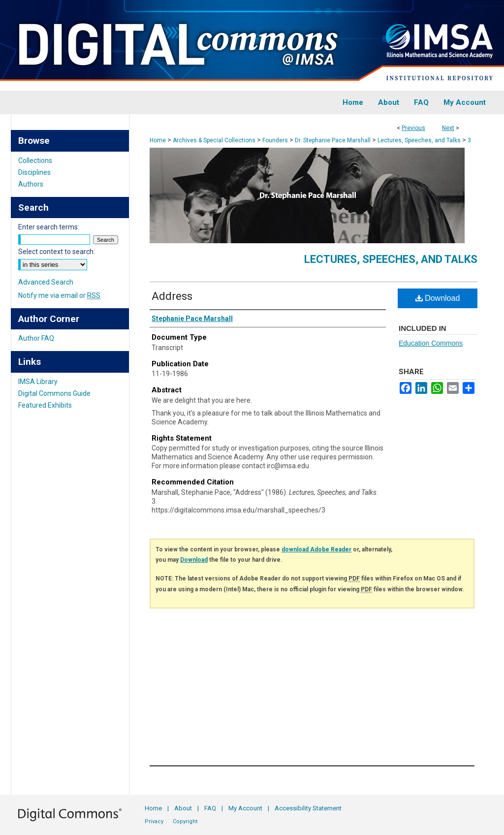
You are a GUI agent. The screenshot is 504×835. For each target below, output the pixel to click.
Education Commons (431, 343)
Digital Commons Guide (54, 393)
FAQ (210, 808)
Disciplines (34, 172)
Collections (35, 161)
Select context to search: (57, 252)
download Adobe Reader (316, 549)
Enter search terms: (49, 227)
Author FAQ (36, 338)
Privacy (154, 821)
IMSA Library (38, 382)
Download (438, 298)
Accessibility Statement (308, 808)
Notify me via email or (59, 295)
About (183, 808)
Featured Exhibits (45, 405)
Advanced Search (46, 282)
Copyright (185, 821)
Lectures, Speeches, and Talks (419, 140)
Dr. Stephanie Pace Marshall (333, 140)
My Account (245, 808)
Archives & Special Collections (214, 140)
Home (158, 140)
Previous (413, 128)
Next (448, 128)
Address (172, 296)
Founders (275, 140)
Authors (31, 184)
